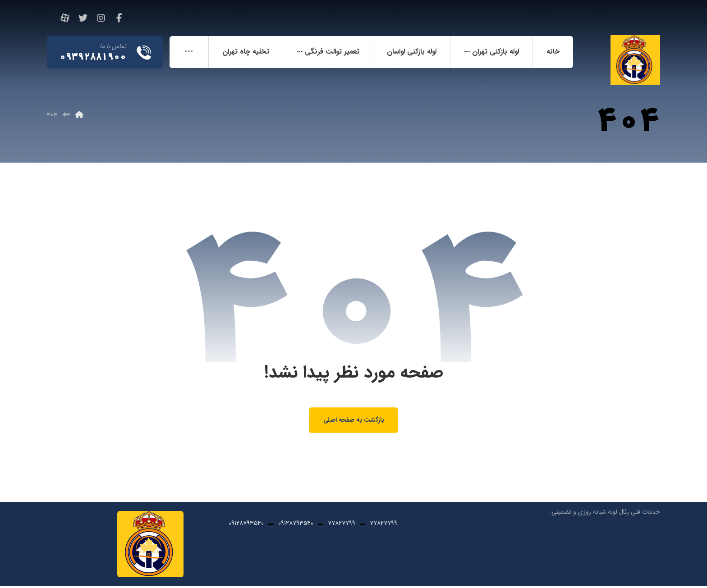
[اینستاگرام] (101, 18)
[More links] (189, 52)
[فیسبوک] (119, 18)
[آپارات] (65, 18)
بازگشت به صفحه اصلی (353, 422)
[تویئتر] (83, 18)
